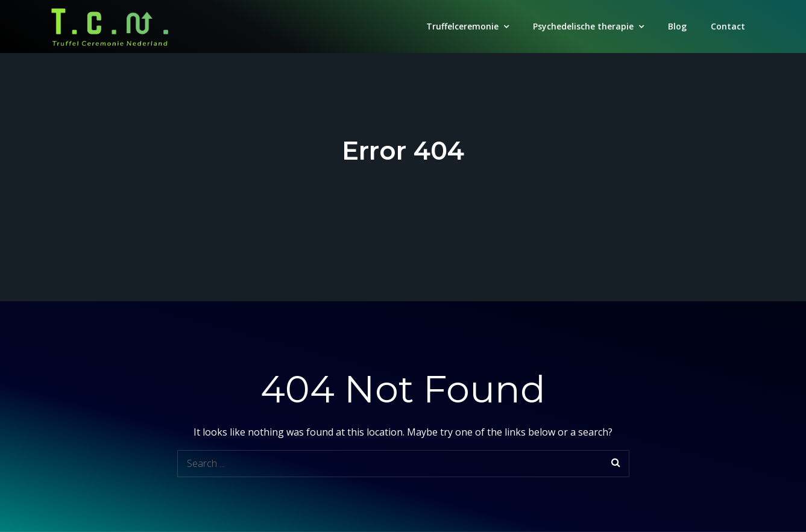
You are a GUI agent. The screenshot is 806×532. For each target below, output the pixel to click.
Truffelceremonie (462, 26)
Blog (677, 26)
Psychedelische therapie (583, 26)
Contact (728, 26)
